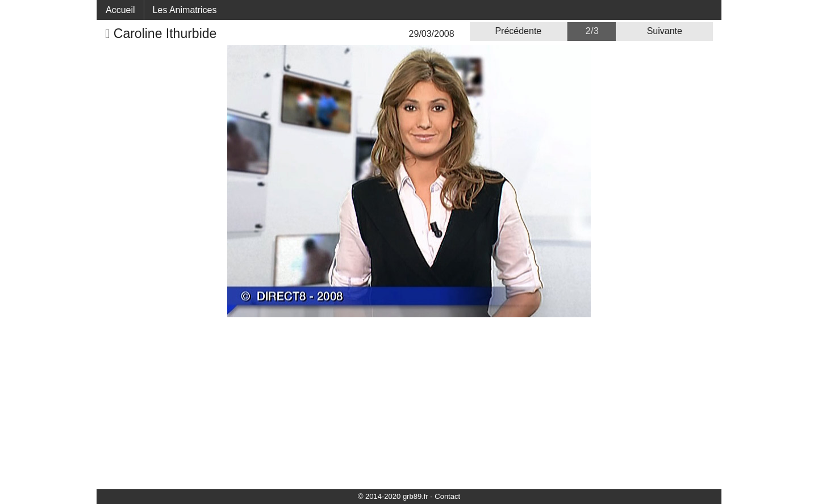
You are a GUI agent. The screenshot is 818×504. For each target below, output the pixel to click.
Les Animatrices (185, 10)
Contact (447, 496)
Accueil (120, 10)
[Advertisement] (409, 402)
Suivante (665, 31)
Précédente (518, 31)
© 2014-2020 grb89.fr (393, 496)
